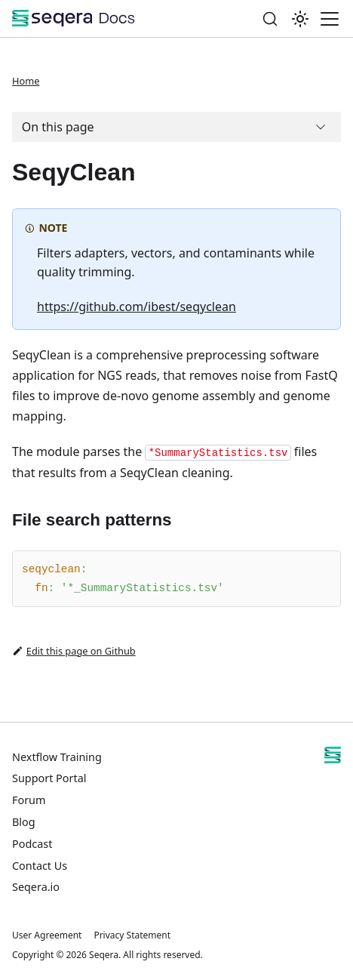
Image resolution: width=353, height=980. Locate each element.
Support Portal (49, 778)
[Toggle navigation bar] (330, 19)
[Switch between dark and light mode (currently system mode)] (300, 19)
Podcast (32, 844)
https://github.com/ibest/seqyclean (137, 307)
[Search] (270, 18)
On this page (58, 127)
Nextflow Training (57, 757)
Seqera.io (36, 887)
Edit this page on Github (74, 651)
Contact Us (40, 866)
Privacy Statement (132, 935)
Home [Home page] (26, 81)
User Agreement (47, 935)
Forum (29, 800)
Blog (24, 822)
